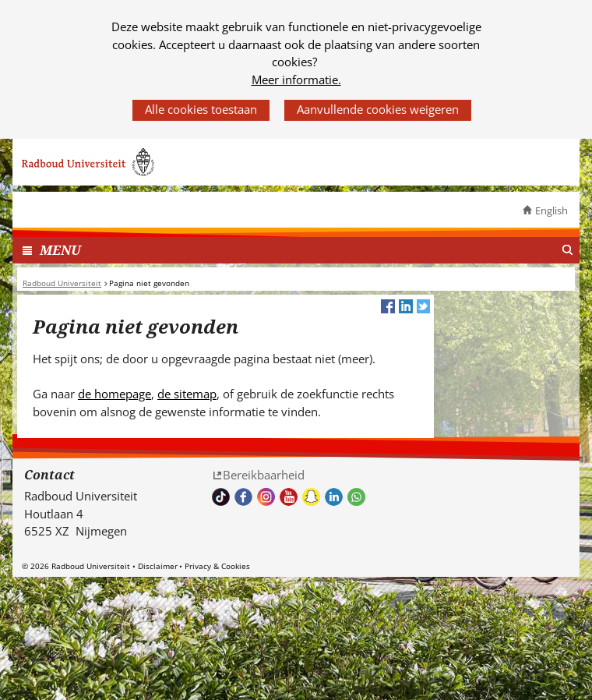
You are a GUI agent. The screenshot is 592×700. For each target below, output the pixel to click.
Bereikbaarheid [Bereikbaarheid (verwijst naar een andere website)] (264, 475)
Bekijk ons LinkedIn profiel (334, 497)
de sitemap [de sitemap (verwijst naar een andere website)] (187, 394)
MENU (60, 250)
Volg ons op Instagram (266, 497)
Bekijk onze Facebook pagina (243, 497)
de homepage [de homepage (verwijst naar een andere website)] (115, 394)
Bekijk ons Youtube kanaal (289, 497)
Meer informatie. (296, 80)
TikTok (221, 497)
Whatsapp (356, 497)
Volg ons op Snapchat (311, 497)
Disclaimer (158, 566)
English (551, 210)
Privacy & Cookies (217, 566)
